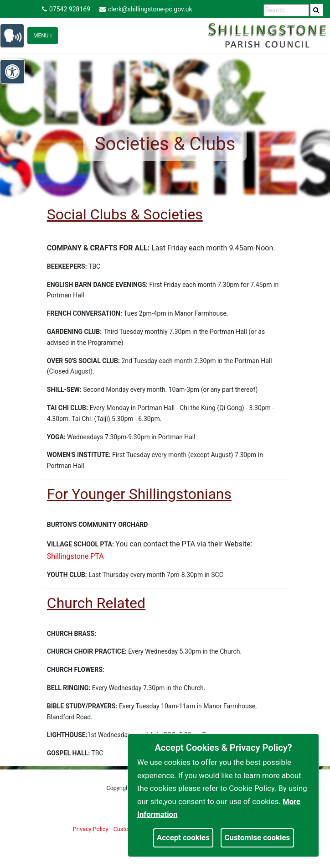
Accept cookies (183, 837)
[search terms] (286, 10)
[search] (317, 10)
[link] (316, 10)
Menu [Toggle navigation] (43, 36)
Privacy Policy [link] (91, 829)
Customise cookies (258, 837)
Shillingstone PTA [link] (75, 556)
